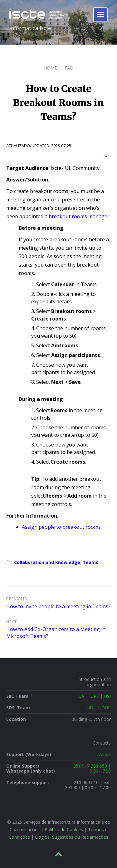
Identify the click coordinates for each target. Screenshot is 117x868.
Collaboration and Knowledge (47, 562)
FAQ (69, 68)
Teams (90, 562)
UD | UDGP (99, 708)
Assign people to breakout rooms (61, 527)
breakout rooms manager (79, 216)
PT (107, 157)
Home (51, 68)
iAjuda (105, 754)
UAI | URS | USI (95, 696)
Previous (17, 599)
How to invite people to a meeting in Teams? (58, 606)
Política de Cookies (64, 829)
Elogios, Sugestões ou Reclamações (72, 837)
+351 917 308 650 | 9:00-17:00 (91, 768)
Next (12, 622)
